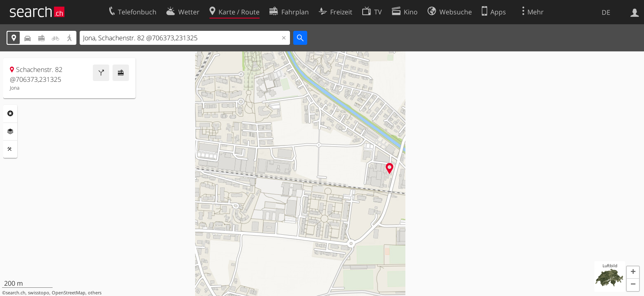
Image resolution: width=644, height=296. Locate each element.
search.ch (16, 293)
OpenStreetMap (69, 293)
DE (606, 12)
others (95, 293)
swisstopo (39, 293)
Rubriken (10, 113)
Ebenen (10, 132)
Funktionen (10, 149)
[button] (633, 273)
